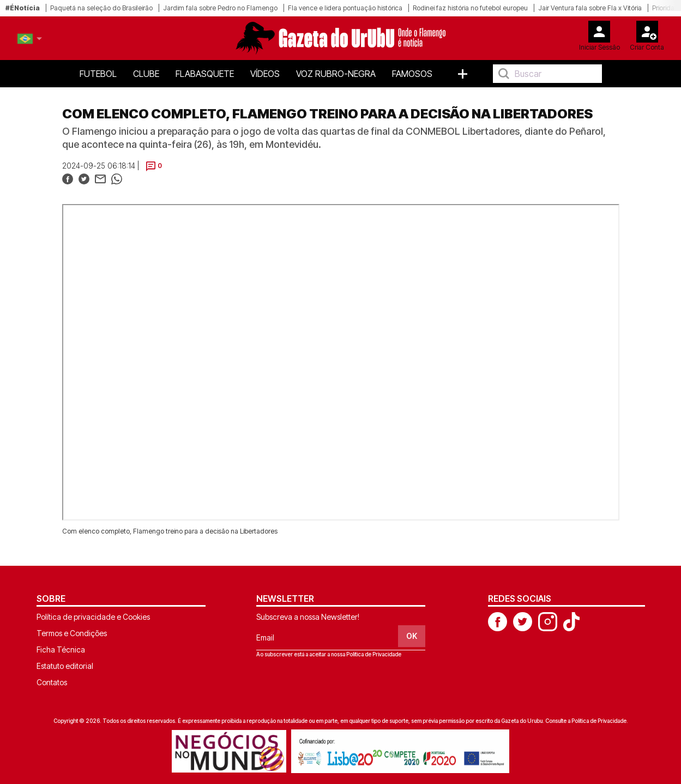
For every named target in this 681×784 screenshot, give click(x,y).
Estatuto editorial (65, 666)
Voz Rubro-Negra (336, 74)
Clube (146, 74)
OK (412, 636)
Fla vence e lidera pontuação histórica (345, 8)
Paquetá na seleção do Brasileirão (101, 8)
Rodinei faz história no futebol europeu (470, 8)
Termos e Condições (72, 633)
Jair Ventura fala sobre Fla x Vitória (590, 8)
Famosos (412, 74)
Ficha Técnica (61, 650)
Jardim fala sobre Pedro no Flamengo (220, 8)
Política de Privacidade (374, 654)
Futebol (98, 74)
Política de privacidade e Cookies (93, 617)
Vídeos (265, 74)
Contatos (52, 682)
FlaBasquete (205, 74)
